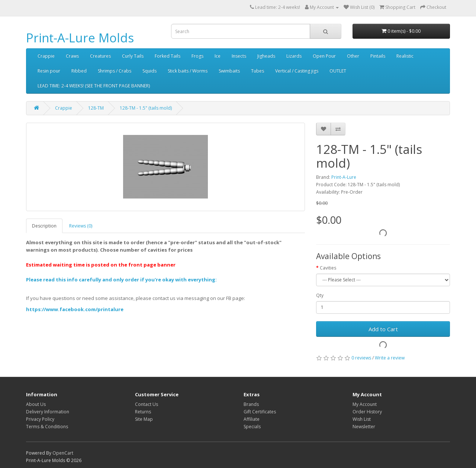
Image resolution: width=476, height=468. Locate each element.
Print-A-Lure (344, 177)
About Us (36, 404)
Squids (149, 71)
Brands (251, 404)
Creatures (100, 56)
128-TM (96, 108)
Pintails (378, 56)
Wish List (362, 419)
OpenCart (63, 453)
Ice (218, 56)
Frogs (197, 56)
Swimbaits (229, 71)
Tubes (258, 71)
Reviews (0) (81, 226)
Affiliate (252, 419)
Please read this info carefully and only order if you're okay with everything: (121, 280)
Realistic (405, 56)
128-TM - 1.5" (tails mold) (146, 108)
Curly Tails (133, 56)
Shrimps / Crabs (115, 71)
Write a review (390, 358)
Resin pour (49, 71)
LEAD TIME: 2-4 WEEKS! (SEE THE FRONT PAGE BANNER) (94, 86)
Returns (143, 412)
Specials (252, 427)
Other (353, 56)
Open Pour (324, 56)
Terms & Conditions (47, 427)
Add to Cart (383, 329)
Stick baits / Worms (188, 71)
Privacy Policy (40, 419)
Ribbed (79, 71)
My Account (365, 404)
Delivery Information (48, 412)
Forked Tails (168, 56)
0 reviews (361, 358)
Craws (72, 56)
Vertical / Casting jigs (297, 71)
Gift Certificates (260, 412)
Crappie (46, 56)
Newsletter (364, 427)
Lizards (294, 56)
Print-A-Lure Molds (80, 38)
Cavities (328, 268)
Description (44, 226)
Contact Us (147, 404)
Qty (320, 295)
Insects (239, 56)
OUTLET (338, 71)
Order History (367, 412)
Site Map (144, 419)
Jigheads (266, 56)
